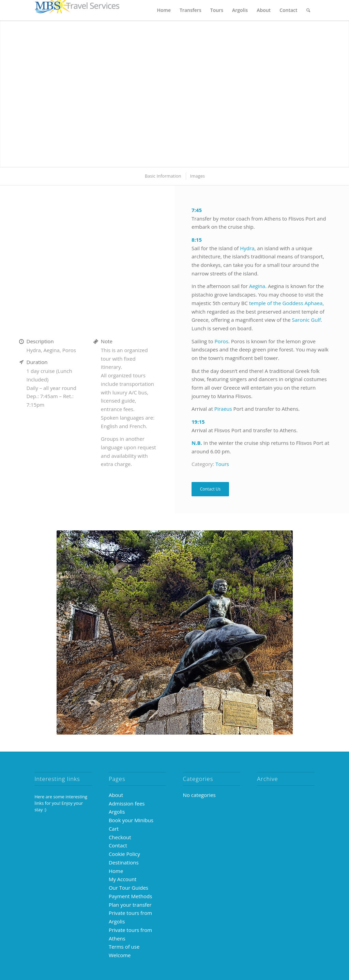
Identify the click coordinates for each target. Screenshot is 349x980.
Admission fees (127, 803)
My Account (123, 879)
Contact (118, 845)
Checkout (120, 837)
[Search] (308, 10)
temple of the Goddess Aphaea (286, 303)
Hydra (247, 248)
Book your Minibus (131, 820)
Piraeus (223, 409)
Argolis (117, 812)
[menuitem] (164, 10)
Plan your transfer (130, 905)
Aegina (257, 286)
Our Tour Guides (128, 888)
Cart (114, 829)
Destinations (124, 862)
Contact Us (210, 489)
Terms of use (124, 947)
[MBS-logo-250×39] (77, 10)
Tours (222, 464)
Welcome (120, 955)
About (116, 795)
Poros (221, 341)
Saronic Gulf (307, 320)
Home (116, 871)
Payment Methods (130, 896)
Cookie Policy (124, 854)
